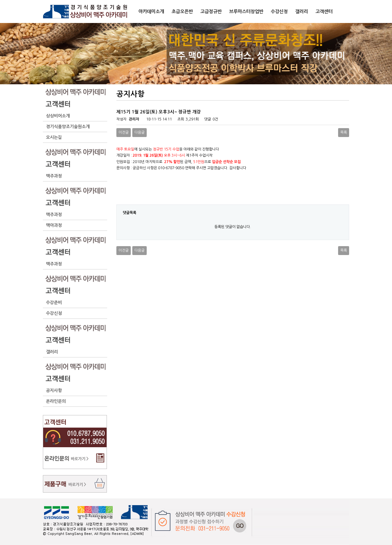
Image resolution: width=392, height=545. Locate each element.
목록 (344, 132)
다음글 (139, 132)
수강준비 (54, 303)
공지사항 (54, 391)
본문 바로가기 (0, 0)
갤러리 (52, 352)
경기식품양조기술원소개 (68, 127)
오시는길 (54, 137)
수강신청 (54, 313)
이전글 (124, 132)
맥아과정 (54, 225)
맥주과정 (54, 176)
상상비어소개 (58, 116)
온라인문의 (56, 401)
